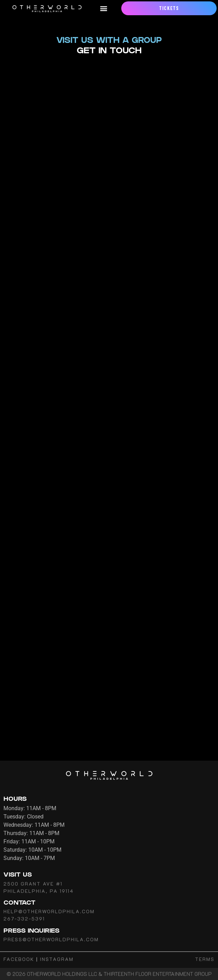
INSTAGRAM (57, 959)
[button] (103, 8)
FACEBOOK (19, 959)
